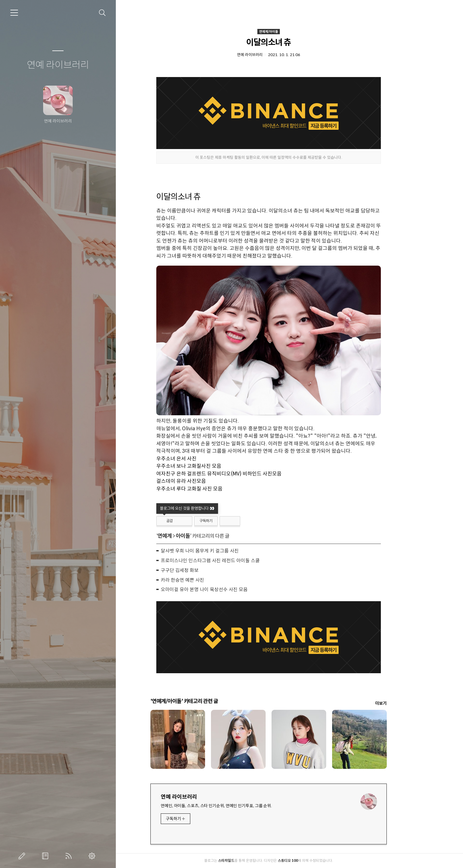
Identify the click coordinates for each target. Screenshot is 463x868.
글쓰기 (23, 856)
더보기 (402, 703)
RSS (70, 856)
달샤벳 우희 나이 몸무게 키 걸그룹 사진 (220, 551)
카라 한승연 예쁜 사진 (203, 580)
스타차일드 (247, 860)
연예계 (185, 536)
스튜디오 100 (308, 860)
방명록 (46, 856)
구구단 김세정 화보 (200, 570)
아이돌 (204, 536)
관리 (93, 856)
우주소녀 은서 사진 (197, 459)
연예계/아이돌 (289, 32)
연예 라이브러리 (58, 65)
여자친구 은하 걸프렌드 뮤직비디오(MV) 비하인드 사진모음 (240, 474)
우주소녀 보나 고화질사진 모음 (209, 466)
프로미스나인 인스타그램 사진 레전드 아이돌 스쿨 (231, 561)
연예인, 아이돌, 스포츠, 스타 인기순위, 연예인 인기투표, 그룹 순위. (237, 806)
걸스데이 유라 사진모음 (202, 481)
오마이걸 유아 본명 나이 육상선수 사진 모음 (225, 590)
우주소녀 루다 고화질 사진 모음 (210, 489)
